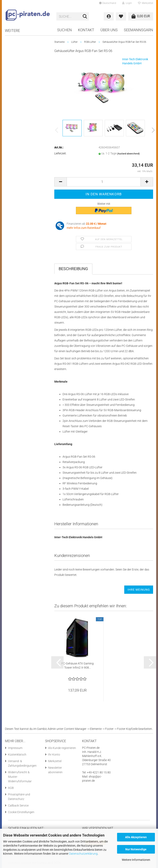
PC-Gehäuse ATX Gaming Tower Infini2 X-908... (77, 665)
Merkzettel (146, 3)
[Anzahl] (104, 182)
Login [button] (127, 3)
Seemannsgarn (138, 30)
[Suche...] (85, 17)
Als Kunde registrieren (62, 748)
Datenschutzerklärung (83, 854)
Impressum (15, 748)
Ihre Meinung (139, 590)
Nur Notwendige (136, 849)
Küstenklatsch (17, 755)
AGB (11, 788)
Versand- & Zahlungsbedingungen (22, 763)
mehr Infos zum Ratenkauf (84, 228)
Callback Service (18, 806)
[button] (108, 3)
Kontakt (86, 30)
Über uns (109, 30)
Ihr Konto (54, 755)
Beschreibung (73, 269)
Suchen (64, 30)
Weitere (12, 31)
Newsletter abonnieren (55, 770)
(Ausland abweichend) (128, 154)
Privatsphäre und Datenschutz (19, 797)
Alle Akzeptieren (136, 837)
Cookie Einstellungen (21, 812)
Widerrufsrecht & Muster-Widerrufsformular (20, 777)
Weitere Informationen (136, 860)
